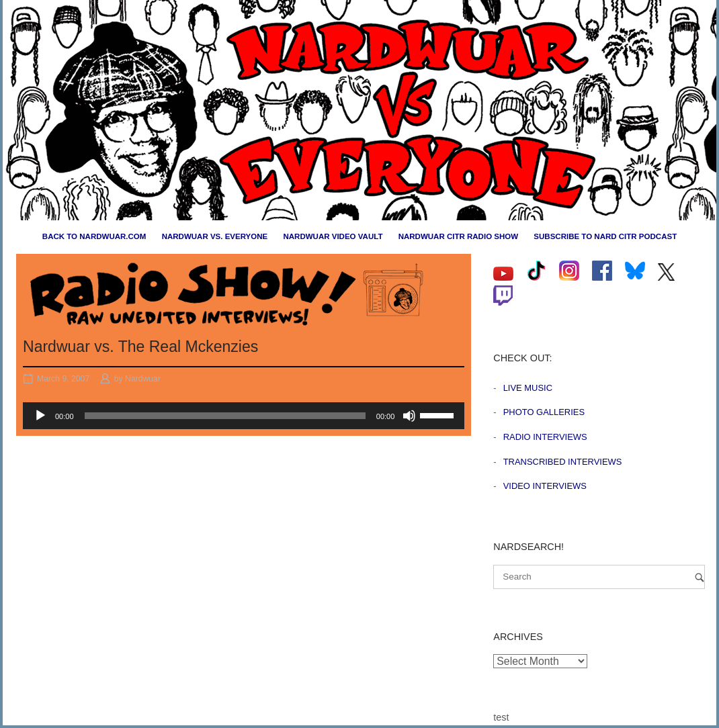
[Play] (40, 416)
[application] (244, 416)
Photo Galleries (544, 412)
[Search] (700, 577)
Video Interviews (545, 486)
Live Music (528, 388)
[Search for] (599, 577)
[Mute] (409, 416)
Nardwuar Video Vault (333, 236)
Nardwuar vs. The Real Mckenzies (140, 347)
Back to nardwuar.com (94, 236)
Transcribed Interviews (563, 462)
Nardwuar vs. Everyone (215, 236)
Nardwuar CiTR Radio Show (458, 236)
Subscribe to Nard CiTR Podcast (605, 236)
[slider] (225, 416)
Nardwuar (143, 379)
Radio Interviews (545, 437)
